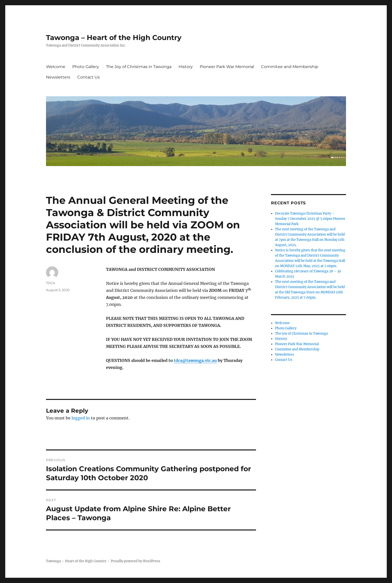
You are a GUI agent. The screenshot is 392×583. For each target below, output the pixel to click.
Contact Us (88, 77)
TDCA (50, 283)
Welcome (56, 67)
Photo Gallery (86, 67)
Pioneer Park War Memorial (227, 67)
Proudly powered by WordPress (135, 561)
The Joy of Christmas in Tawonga (139, 67)
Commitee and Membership (290, 67)
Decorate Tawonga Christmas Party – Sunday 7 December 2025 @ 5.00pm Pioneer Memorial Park (310, 219)
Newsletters (58, 77)
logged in (81, 418)
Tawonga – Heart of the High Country (114, 38)
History (186, 67)
